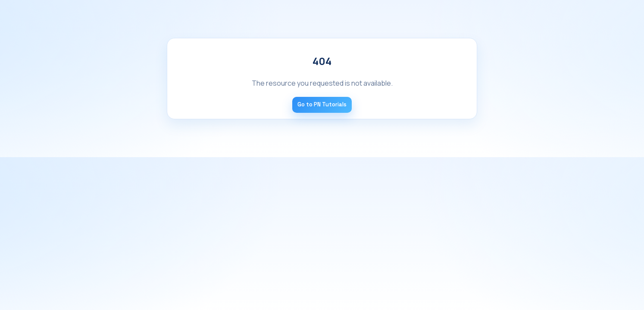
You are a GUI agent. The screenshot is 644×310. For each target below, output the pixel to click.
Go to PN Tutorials (322, 104)
